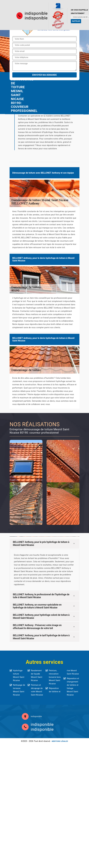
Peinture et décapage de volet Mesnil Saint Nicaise (37, 690)
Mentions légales (60, 741)
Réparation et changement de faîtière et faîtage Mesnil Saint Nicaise (73, 687)
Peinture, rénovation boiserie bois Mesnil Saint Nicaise (55, 677)
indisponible (36, 13)
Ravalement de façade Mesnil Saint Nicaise (37, 675)
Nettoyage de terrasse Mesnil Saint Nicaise (19, 690)
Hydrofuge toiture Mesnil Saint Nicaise (19, 675)
